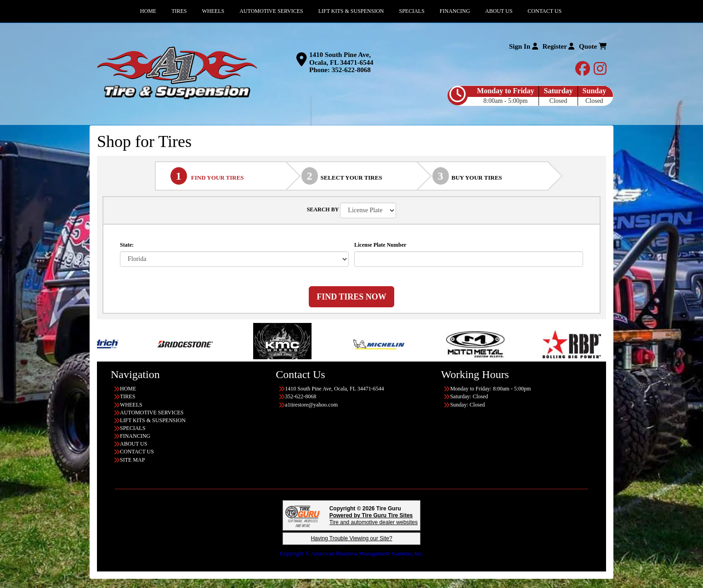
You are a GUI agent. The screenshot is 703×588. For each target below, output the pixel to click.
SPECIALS (133, 428)
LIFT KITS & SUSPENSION (153, 420)
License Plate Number (380, 245)
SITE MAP (132, 460)
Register (559, 46)
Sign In (524, 46)
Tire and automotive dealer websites (374, 519)
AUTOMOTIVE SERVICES (152, 413)
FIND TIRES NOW (351, 297)
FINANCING (135, 436)
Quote (593, 46)
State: (127, 245)
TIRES (128, 396)
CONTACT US (137, 452)
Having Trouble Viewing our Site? (351, 538)
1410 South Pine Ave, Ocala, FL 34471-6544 (341, 59)
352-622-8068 (351, 70)
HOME (128, 389)
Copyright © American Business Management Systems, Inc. (351, 553)
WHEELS (131, 405)
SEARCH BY (323, 209)
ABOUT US (133, 444)
